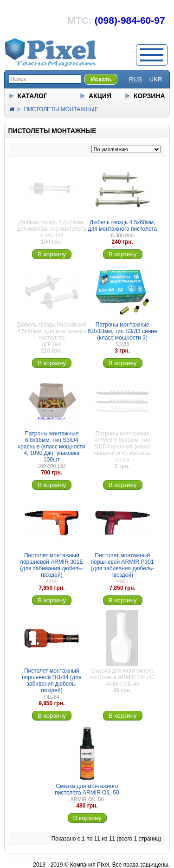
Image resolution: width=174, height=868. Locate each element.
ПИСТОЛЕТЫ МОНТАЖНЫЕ (61, 109)
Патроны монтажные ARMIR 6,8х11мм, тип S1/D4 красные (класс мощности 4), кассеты (122, 443)
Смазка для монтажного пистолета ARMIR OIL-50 (87, 789)
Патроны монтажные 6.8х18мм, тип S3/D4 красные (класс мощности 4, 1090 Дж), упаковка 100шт (52, 447)
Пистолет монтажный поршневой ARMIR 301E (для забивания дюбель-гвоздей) (52, 565)
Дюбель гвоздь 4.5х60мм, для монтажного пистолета (122, 226)
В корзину (52, 254)
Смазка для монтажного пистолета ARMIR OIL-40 (122, 674)
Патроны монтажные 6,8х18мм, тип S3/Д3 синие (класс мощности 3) (122, 331)
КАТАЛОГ (32, 96)
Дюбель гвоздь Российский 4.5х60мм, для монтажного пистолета (52, 331)
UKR (155, 79)
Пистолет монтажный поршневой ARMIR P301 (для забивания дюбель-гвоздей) (122, 565)
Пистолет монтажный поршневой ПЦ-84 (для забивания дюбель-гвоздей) (52, 681)
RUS (135, 79)
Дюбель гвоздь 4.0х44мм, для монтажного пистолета (52, 226)
